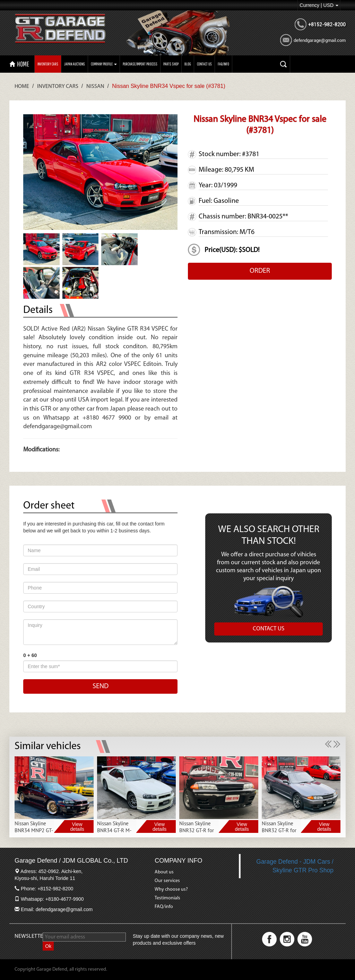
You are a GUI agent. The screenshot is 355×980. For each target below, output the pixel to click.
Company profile (104, 64)
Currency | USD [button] (319, 5)
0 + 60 (30, 655)
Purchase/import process (140, 64)
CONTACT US (204, 64)
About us (164, 872)
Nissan (95, 87)
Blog (188, 64)
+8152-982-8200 (327, 25)
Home (22, 87)
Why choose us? (171, 889)
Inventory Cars (48, 64)
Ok (48, 946)
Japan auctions (75, 64)
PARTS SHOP (171, 64)
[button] (329, 744)
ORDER (260, 271)
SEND (101, 686)
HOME (19, 64)
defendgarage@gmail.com (320, 40)
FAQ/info (164, 907)
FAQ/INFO (223, 64)
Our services (167, 881)
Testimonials (167, 898)
